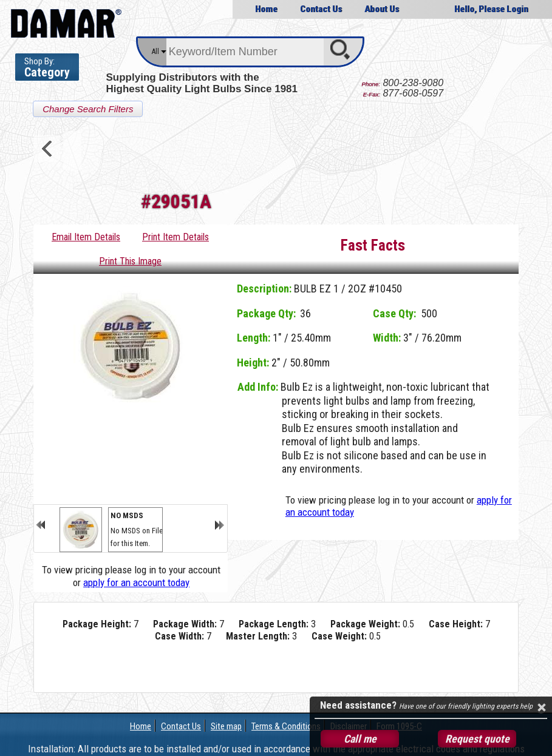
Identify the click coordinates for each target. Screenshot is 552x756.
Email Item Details (86, 237)
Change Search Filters (88, 109)
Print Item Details (175, 237)
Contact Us (321, 9)
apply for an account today (136, 582)
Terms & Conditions (286, 726)
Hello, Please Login (491, 9)
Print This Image (130, 261)
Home (266, 9)
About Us (382, 9)
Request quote (477, 739)
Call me (360, 739)
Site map (226, 726)
